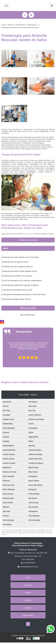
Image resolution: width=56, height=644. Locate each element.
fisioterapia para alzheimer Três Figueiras (17, 276)
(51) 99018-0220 (16, 234)
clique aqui (28, 234)
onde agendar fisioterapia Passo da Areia (17, 290)
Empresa (28, 585)
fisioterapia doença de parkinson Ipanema (18, 267)
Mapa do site (28, 615)
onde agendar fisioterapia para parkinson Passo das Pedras (24, 295)
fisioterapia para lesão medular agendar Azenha (20, 271)
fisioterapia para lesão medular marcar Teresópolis (21, 257)
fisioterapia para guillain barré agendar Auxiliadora (21, 285)
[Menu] (52, 5)
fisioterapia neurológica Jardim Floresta (17, 299)
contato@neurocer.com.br (28, 567)
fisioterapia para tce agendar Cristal (15, 262)
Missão (28, 593)
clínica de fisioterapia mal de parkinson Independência (22, 281)
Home (28, 578)
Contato (28, 608)
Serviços (28, 600)
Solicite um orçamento (28, 240)
